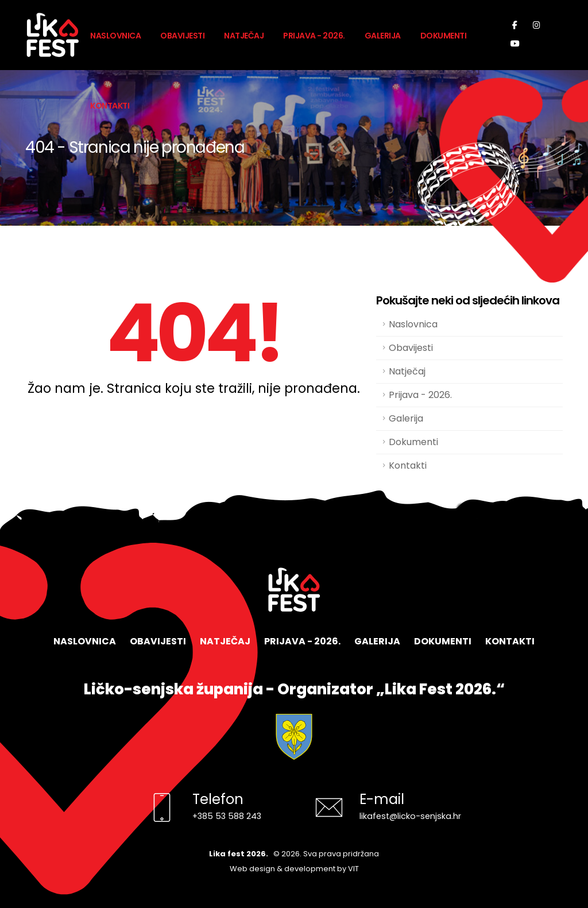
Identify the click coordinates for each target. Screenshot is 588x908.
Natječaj (244, 36)
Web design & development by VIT (294, 869)
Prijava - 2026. (314, 36)
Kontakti (110, 106)
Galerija (383, 36)
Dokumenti (444, 36)
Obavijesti (182, 36)
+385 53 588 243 (227, 816)
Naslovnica (115, 36)
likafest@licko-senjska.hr (410, 816)
